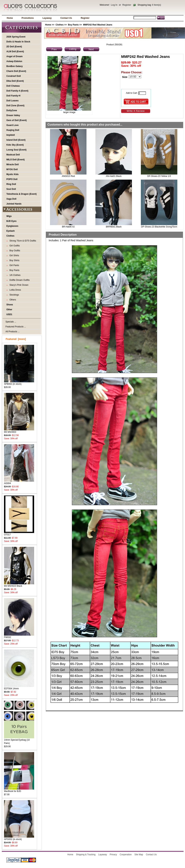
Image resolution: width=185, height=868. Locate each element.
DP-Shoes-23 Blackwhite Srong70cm (159, 227)
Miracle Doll (12, 165)
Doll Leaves (12, 101)
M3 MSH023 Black (19, 585)
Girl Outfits (14, 246)
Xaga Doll (11, 199)
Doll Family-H (13, 96)
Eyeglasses (12, 226)
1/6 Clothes (14, 275)
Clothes (59, 25)
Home (10, 18)
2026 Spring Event (16, 37)
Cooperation (126, 855)
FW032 (19, 636)
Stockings (14, 295)
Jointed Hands (14, 204)
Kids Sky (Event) (15, 145)
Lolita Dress (15, 290)
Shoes (10, 305)
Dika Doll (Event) (15, 81)
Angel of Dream (15, 56)
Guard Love (12, 125)
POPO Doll (12, 179)
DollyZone (12, 110)
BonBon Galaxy (15, 66)
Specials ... (11, 322)
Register (127, 5)
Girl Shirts (14, 255)
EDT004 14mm (19, 687)
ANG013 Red (68, 176)
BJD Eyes (11, 221)
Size (125, 77)
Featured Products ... (16, 327)
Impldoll (11, 135)
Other (9, 310)
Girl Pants (14, 265)
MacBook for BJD (19, 790)
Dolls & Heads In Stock (18, 42)
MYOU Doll (12, 169)
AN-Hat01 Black (114, 176)
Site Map (139, 855)
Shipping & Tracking (86, 855)
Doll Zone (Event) (15, 106)
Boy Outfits (14, 251)
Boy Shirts (14, 260)
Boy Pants (73, 25)
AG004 (19, 482)
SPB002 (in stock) (19, 383)
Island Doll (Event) (16, 140)
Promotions (28, 18)
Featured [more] (16, 339)
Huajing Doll (13, 130)
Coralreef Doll (14, 76)
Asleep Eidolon (14, 61)
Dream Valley (13, 115)
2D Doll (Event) (14, 47)
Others (12, 300)
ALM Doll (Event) (15, 51)
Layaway (47, 18)
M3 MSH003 (19, 431)
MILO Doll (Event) (16, 160)
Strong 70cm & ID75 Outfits (22, 241)
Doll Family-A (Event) (17, 91)
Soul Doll (11, 189)
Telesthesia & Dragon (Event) (22, 194)
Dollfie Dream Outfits (19, 280)
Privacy (113, 855)
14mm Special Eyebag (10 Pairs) (19, 740)
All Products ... (12, 332)
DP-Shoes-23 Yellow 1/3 (159, 176)
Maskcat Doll (13, 155)
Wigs (9, 216)
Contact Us (66, 18)
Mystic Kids (12, 174)
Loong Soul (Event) (16, 150)
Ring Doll (11, 184)
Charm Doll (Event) (16, 71)
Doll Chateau (13, 86)
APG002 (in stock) (19, 838)
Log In (114, 5)
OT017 (19, 533)
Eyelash (10, 231)
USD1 (9, 314)
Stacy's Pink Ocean (18, 285)
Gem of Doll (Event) (17, 120)
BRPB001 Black (114, 227)
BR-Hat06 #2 (68, 227)
